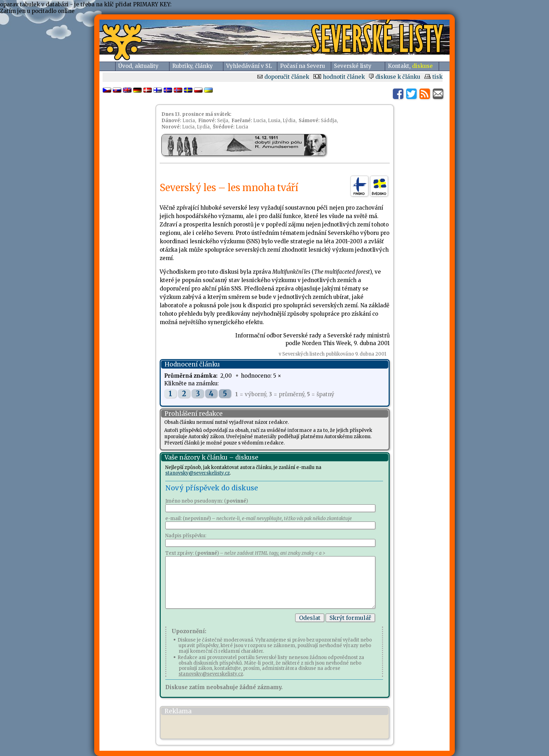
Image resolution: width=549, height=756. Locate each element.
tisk (433, 77)
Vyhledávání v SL (249, 66)
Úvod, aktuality (138, 66)
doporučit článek (283, 77)
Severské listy (353, 66)
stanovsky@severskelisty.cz (197, 473)
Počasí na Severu (303, 66)
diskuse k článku (395, 77)
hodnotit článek (339, 77)
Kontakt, (410, 66)
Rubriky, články (193, 66)
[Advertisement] (246, 727)
